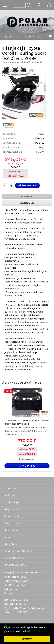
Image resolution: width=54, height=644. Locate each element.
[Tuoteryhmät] (5, 5)
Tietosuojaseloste (15, 565)
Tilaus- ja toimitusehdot (19, 551)
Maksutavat (11, 530)
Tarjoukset (10, 488)
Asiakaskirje (12, 502)
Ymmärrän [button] (27, 639)
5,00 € (39, 152)
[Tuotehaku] (19, 5)
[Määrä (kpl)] (6, 185)
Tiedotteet (10, 495)
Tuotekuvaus (27, 196)
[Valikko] (50, 37)
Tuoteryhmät (33, 37)
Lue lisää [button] (25, 631)
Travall (41, 134)
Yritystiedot (11, 509)
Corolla (40, 62)
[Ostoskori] (49, 5)
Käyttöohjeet (27, 203)
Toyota (32, 62)
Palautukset (11, 516)
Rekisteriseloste (14, 558)
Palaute (8, 537)
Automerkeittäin (19, 62)
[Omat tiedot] (39, 5)
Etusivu (9, 37)
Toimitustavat (12, 523)
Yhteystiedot (12, 544)
